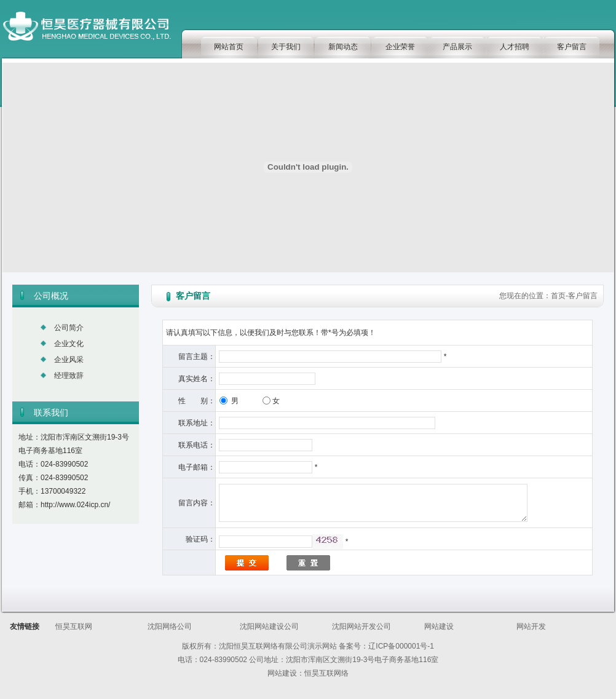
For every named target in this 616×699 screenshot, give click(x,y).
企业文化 (69, 344)
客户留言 (572, 47)
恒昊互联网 (74, 626)
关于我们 (286, 47)
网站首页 (229, 47)
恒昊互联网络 (326, 673)
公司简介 (69, 328)
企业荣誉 (400, 47)
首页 (558, 296)
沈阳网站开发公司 (361, 626)
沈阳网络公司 (170, 626)
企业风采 (69, 360)
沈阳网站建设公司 (269, 626)
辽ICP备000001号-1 (401, 646)
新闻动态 (343, 47)
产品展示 (457, 47)
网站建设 (439, 626)
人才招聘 (515, 47)
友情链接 (25, 626)
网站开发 (531, 626)
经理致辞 (69, 376)
